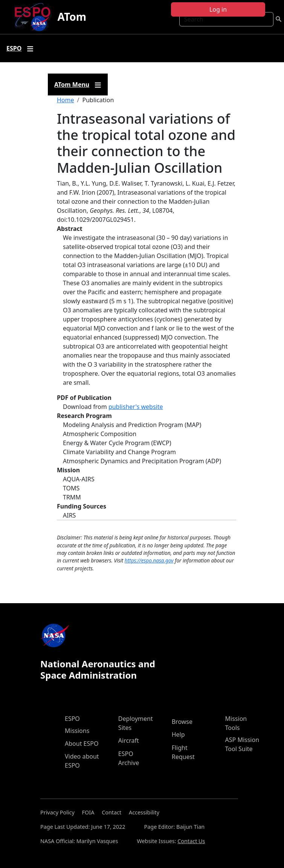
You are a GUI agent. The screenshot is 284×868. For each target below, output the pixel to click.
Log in (218, 9)
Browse (182, 722)
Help (178, 734)
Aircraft (129, 740)
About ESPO (82, 744)
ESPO (72, 719)
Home (66, 100)
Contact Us (191, 841)
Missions (77, 731)
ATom (72, 17)
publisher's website (136, 407)
